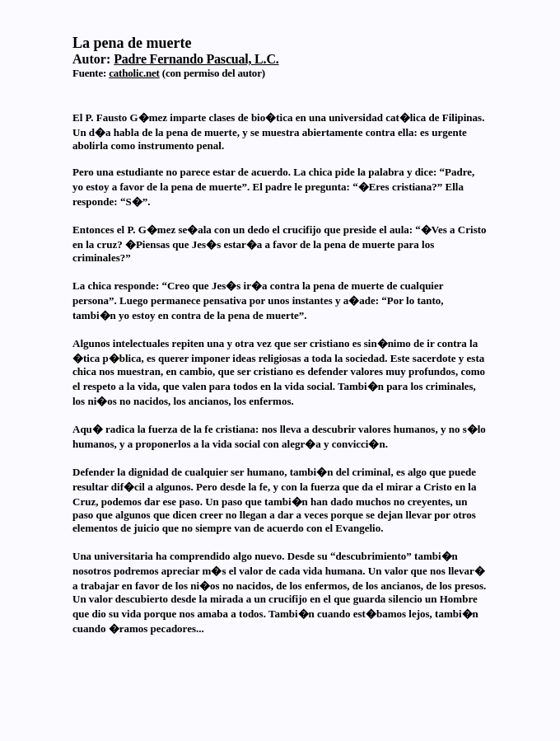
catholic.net (134, 73)
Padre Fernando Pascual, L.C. (196, 59)
